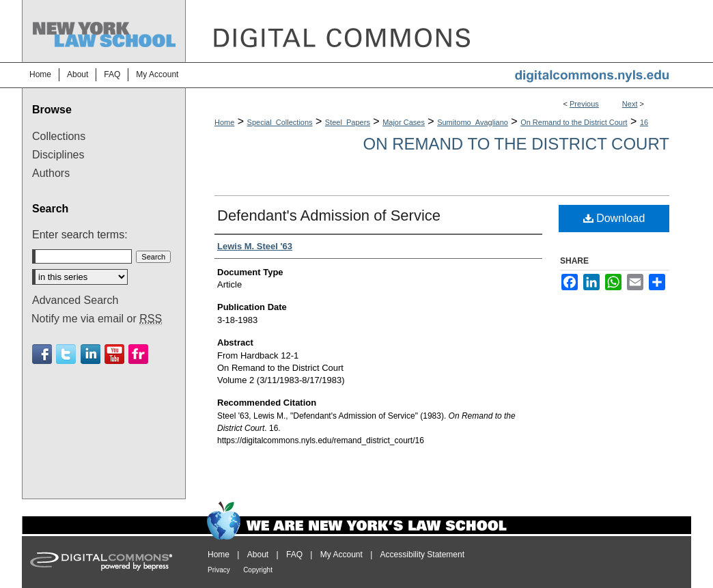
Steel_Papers (348, 122)
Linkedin (90, 354)
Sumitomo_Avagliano (473, 122)
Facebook (42, 354)
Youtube (114, 354)
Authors (51, 173)
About (258, 555)
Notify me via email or (97, 319)
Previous (584, 104)
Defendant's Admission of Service (329, 215)
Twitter (66, 354)
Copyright (258, 570)
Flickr (138, 354)
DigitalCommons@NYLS (438, 31)
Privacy (219, 570)
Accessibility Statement (422, 555)
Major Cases (404, 122)
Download (614, 218)
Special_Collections (280, 122)
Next (630, 104)
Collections (59, 136)
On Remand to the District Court (574, 122)
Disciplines (58, 155)
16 (644, 122)
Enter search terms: (80, 235)
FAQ (294, 555)
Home (224, 122)
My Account (341, 555)
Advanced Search (75, 300)
